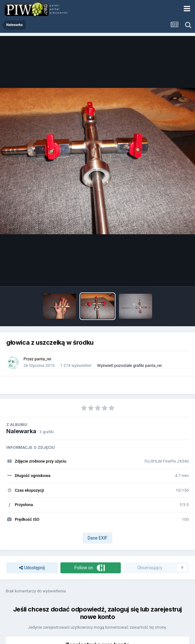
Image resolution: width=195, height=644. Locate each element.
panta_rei (43, 359)
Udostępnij (32, 568)
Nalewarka (21, 431)
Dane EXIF (98, 538)
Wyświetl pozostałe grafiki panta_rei (129, 365)
